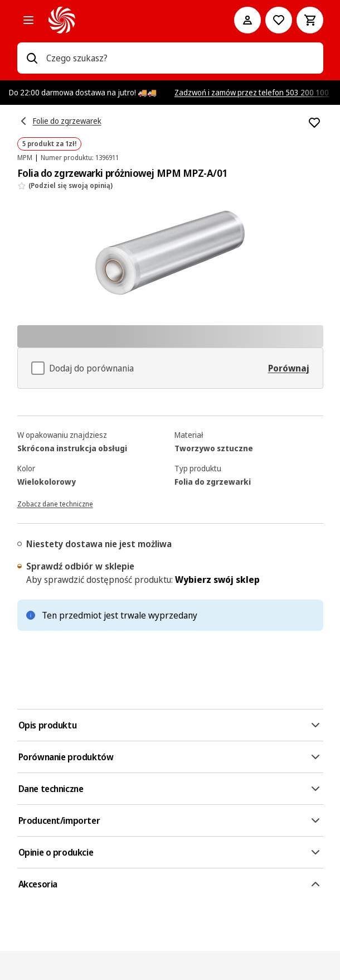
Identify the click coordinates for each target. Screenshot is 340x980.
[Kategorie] (28, 20)
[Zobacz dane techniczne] (55, 503)
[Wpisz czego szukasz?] (32, 58)
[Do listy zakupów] (279, 20)
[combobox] (180, 58)
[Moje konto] (247, 20)
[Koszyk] (310, 20)
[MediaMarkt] (126, 20)
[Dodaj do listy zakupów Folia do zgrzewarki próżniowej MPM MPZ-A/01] (314, 123)
